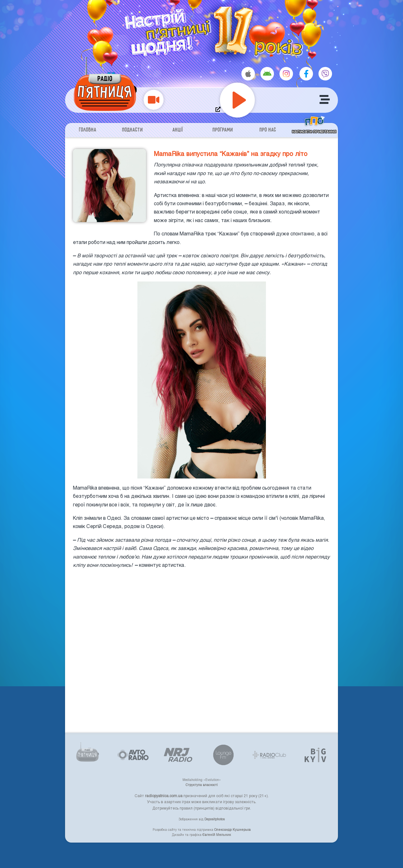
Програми (223, 130)
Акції (178, 130)
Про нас (268, 130)
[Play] (237, 100)
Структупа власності (202, 785)
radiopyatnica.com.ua (164, 796)
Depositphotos (215, 819)
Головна (88, 130)
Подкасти (133, 130)
